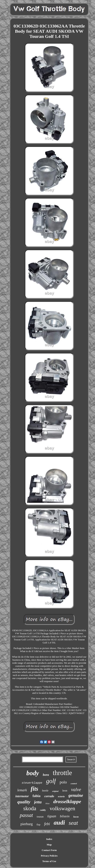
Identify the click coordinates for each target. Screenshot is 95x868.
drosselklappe (67, 802)
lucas (76, 817)
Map (49, 845)
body (33, 773)
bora (46, 775)
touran (40, 817)
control (74, 783)
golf (51, 781)
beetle (45, 791)
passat (26, 815)
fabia (37, 796)
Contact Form (49, 850)
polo (63, 782)
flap (38, 824)
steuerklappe (32, 783)
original (55, 791)
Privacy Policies (49, 856)
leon (65, 791)
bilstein (65, 816)
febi (47, 824)
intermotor (22, 796)
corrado (49, 796)
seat (73, 823)
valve (76, 789)
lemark (22, 790)
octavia (61, 796)
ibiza (47, 803)
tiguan (52, 816)
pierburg (27, 824)
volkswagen (62, 808)
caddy (43, 810)
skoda (30, 808)
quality (24, 802)
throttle (62, 773)
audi (59, 822)
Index (49, 839)
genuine (76, 795)
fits (35, 789)
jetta (38, 802)
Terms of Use (49, 861)
